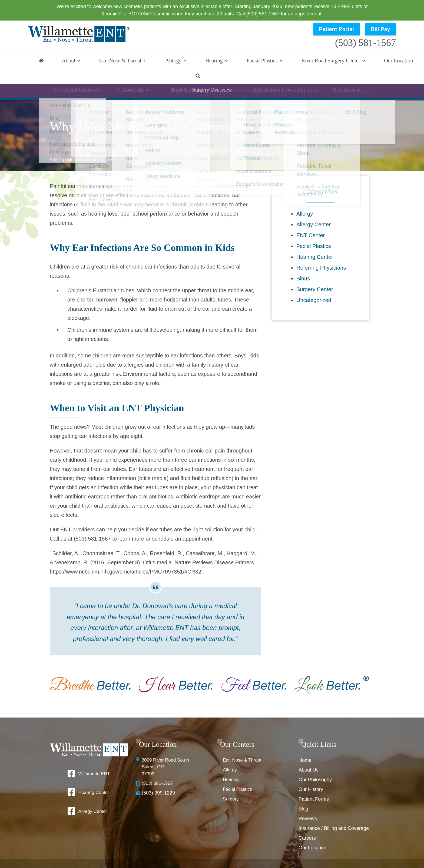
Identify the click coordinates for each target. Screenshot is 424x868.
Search (382, 61)
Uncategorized (314, 286)
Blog (303, 794)
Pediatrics (304, 79)
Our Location (349, 61)
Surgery (231, 785)
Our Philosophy (315, 765)
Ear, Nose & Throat (111, 61)
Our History (311, 775)
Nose (180, 79)
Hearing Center (315, 242)
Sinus (303, 264)
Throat (213, 79)
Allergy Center (314, 210)
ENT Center (311, 221)
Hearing (188, 61)
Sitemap (229, 861)
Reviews (308, 804)
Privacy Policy (271, 852)
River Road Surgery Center (289, 61)
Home (42, 61)
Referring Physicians (321, 253)
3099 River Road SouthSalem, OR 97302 (167, 753)
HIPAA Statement (238, 852)
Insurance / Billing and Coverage (334, 814)
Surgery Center (315, 275)
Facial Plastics (229, 61)
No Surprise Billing (345, 852)
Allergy (156, 61)
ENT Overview (78, 79)
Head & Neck (257, 79)
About (67, 61)
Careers (307, 823)
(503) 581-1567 (263, 14)
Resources (346, 79)
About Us (309, 755)
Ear (150, 79)
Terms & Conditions (306, 852)
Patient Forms (314, 785)
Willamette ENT (94, 759)
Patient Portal (337, 29)
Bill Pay (380, 29)
